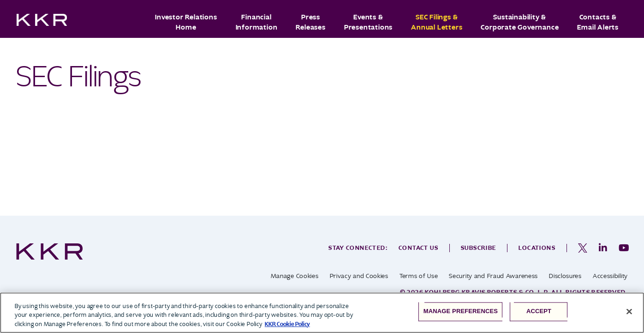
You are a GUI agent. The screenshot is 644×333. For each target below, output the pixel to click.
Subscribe (479, 248)
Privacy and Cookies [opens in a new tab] (359, 276)
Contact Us (418, 248)
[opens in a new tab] (583, 248)
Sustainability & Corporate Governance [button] (520, 22)
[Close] (629, 311)
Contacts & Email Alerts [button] (598, 22)
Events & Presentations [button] (368, 22)
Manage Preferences (461, 312)
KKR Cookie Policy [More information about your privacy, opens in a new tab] (287, 324)
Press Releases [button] (310, 22)
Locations (537, 248)
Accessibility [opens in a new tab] (610, 276)
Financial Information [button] (257, 22)
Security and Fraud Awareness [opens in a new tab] (493, 276)
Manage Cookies (295, 276)
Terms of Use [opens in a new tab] (419, 276)
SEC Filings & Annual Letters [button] (437, 22)
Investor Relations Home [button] (186, 22)
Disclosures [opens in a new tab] (565, 276)
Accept (539, 312)
